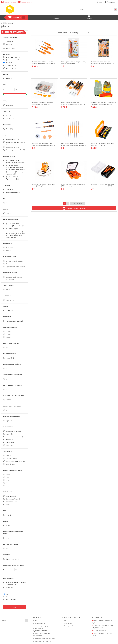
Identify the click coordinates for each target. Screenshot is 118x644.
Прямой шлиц (9, 464)
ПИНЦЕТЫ (11, 68)
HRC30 (7, 290)
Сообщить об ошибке (70, 626)
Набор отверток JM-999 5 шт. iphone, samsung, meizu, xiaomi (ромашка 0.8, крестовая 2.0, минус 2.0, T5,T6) (43, 63)
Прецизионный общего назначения (13, 278)
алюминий (10, 442)
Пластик (10, 440)
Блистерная (11, 496)
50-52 (9, 116)
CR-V (8, 213)
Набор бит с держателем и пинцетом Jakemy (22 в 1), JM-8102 (103, 144)
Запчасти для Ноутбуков (41, 626)
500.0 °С (7, 400)
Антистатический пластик (13, 261)
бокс (8, 505)
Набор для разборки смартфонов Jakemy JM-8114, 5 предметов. (42, 103)
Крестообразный (10, 458)
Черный (9, 105)
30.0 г (6, 203)
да (5, 368)
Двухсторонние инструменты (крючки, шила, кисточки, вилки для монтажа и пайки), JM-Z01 (74, 144)
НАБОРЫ (9, 44)
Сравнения (56, 17)
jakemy (9, 587)
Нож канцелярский (11, 147)
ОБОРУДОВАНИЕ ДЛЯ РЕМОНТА (44, 639)
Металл (9, 434)
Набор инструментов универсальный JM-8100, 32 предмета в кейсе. (73, 185)
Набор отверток (12, 139)
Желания (89, 17)
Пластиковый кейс (13, 192)
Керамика (8, 421)
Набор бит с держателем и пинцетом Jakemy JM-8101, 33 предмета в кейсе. (44, 185)
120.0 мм (7, 331)
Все (6, 594)
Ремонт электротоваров (15, 321)
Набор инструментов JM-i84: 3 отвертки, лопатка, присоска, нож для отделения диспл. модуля (73, 103)
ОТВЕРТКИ (11, 65)
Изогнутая (8, 248)
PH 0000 (7, 474)
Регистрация (67, 623)
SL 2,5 (6, 486)
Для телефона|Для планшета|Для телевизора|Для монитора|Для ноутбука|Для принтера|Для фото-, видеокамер (16, 170)
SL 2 (6, 483)
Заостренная (9, 300)
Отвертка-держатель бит (16, 150)
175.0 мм (7, 334)
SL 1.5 (6, 480)
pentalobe (8, 456)
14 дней (10, 358)
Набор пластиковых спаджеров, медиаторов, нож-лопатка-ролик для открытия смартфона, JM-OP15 (102, 63)
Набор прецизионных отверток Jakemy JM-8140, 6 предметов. (74, 63)
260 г (8, 525)
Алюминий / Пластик (14, 431)
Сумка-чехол (11, 502)
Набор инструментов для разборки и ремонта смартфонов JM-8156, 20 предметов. (102, 185)
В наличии (8, 597)
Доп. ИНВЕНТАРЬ (13, 57)
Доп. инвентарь (12, 60)
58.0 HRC (10, 118)
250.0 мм (7, 337)
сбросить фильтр (12, 48)
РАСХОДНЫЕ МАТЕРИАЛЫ (42, 641)
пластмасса (8, 445)
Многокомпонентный (14, 437)
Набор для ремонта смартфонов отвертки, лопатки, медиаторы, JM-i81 (44, 144)
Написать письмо (10, 2)
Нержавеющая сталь (12, 264)
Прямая (7, 251)
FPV (35, 621)
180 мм (9, 311)
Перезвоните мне (26, 2)
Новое (9, 129)
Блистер (10, 190)
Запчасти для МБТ (40, 623)
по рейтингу (74, 33)
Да (5, 410)
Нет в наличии (9, 600)
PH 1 (6, 477)
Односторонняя (12, 559)
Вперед (80, 204)
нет (6, 348)
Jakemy (10, 79)
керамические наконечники (14, 267)
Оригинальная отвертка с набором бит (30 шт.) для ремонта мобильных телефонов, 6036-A (103, 103)
